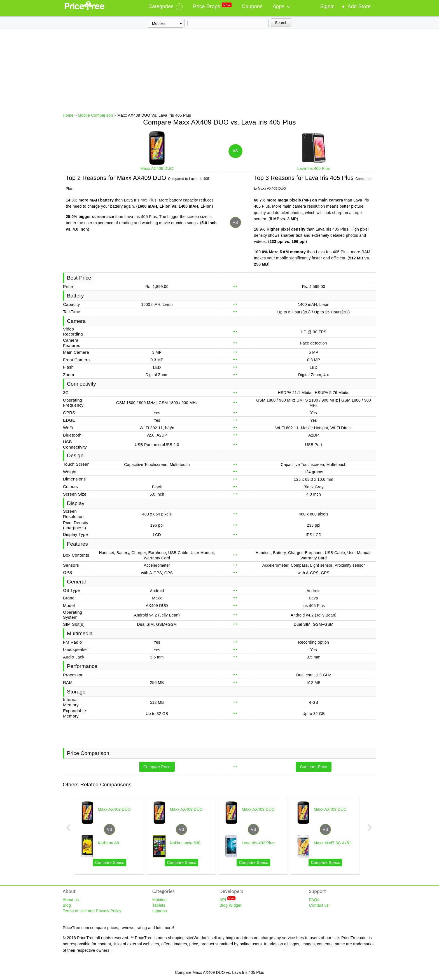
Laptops (160, 911)
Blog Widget (231, 905)
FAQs (314, 900)
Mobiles (159, 900)
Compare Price (157, 767)
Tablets (159, 905)
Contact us (319, 905)
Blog (67, 905)
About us (71, 900)
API (227, 899)
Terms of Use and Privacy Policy (92, 911)
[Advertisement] (219, 71)
